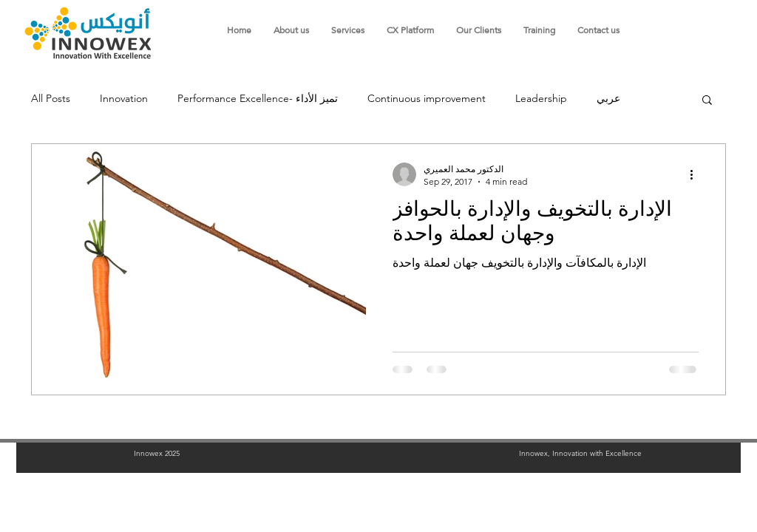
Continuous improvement (427, 98)
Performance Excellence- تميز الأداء (258, 98)
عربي (608, 98)
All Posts (51, 98)
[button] (707, 101)
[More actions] (696, 174)
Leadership (541, 98)
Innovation (124, 98)
